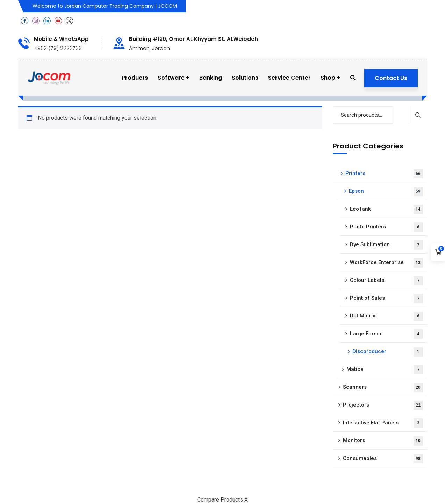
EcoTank (386, 209)
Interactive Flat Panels (383, 423)
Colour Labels (386, 281)
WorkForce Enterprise (386, 263)
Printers (384, 174)
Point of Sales (386, 298)
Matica (385, 370)
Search (418, 115)
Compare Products (222, 500)
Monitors (383, 441)
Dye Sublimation (386, 245)
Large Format (386, 334)
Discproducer (388, 352)
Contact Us (391, 78)
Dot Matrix (386, 316)
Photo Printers (386, 227)
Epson (386, 192)
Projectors (383, 405)
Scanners (383, 388)
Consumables (383, 459)
